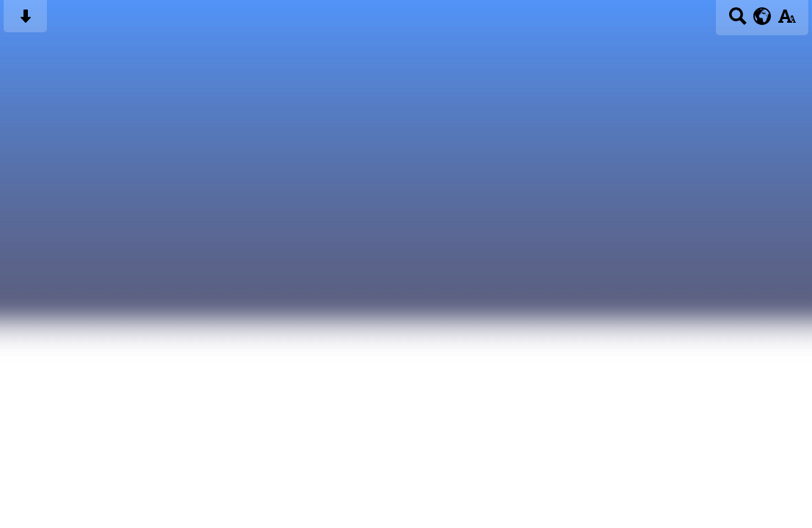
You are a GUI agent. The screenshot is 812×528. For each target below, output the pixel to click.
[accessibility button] (787, 21)
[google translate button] (762, 16)
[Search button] (738, 21)
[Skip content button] (25, 21)
